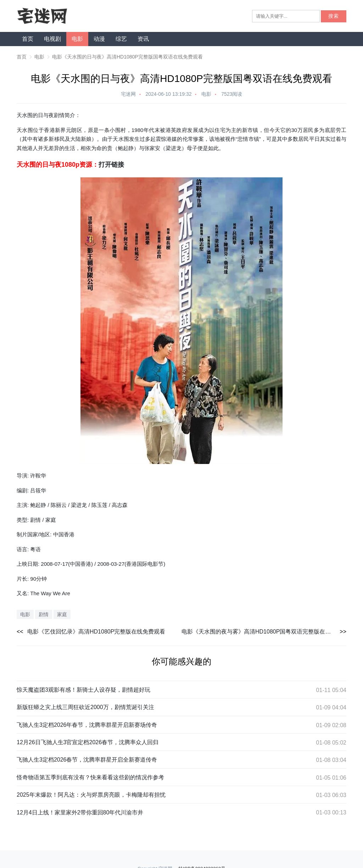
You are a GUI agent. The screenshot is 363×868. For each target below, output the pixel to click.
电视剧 (52, 39)
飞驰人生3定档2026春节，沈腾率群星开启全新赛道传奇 (87, 760)
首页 (28, 39)
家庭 (62, 614)
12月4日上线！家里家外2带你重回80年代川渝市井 (80, 812)
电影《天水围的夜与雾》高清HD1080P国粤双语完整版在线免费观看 (264, 632)
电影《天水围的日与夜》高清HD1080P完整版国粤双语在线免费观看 (127, 57)
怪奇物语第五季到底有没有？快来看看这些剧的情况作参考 (90, 777)
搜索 (334, 16)
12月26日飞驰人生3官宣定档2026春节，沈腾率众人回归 (88, 742)
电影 (77, 39)
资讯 (143, 39)
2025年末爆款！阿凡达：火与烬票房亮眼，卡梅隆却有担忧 (91, 795)
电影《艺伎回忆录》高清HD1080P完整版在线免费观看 (96, 632)
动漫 (99, 39)
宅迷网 (128, 94)
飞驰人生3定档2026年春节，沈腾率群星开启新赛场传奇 (87, 725)
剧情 (44, 614)
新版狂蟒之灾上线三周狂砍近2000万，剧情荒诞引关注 (85, 707)
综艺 (121, 39)
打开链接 (111, 165)
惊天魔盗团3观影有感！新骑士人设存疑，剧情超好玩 (83, 690)
